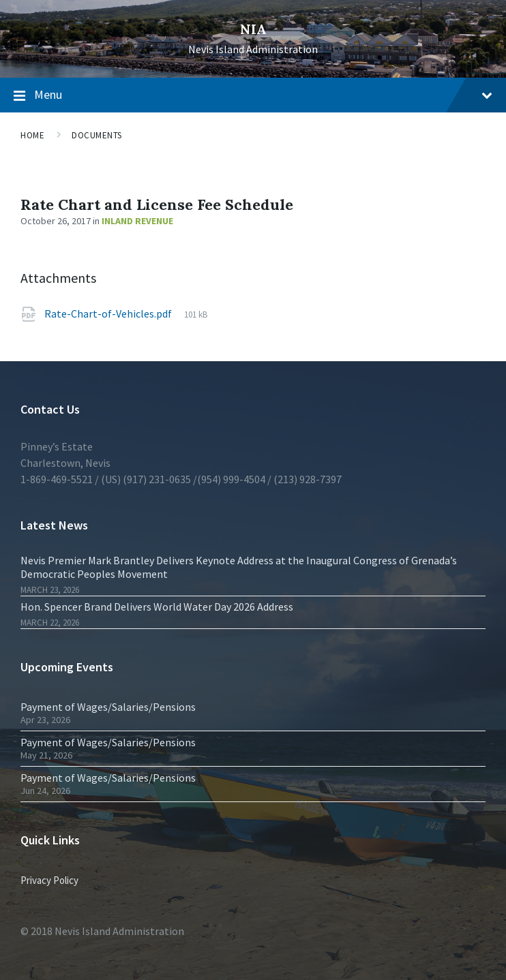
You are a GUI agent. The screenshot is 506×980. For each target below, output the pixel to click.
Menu (263, 94)
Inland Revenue (137, 221)
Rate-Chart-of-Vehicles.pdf (108, 313)
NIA (253, 29)
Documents (97, 135)
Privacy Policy (49, 880)
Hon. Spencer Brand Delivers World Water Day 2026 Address (157, 607)
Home (32, 135)
